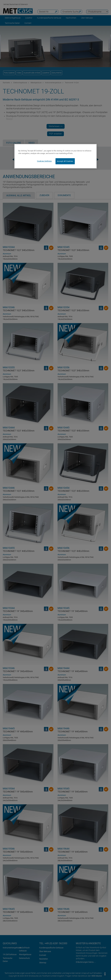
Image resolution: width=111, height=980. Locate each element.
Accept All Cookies (65, 161)
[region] (55, 156)
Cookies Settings (44, 161)
